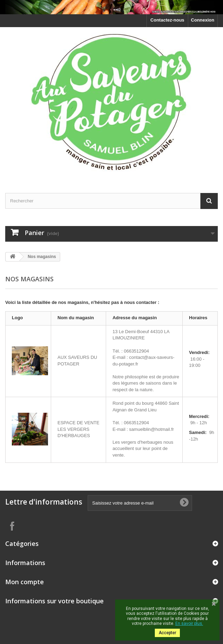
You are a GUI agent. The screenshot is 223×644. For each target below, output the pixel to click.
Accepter (167, 633)
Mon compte (25, 582)
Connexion (203, 20)
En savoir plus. (189, 623)
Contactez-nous (167, 20)
